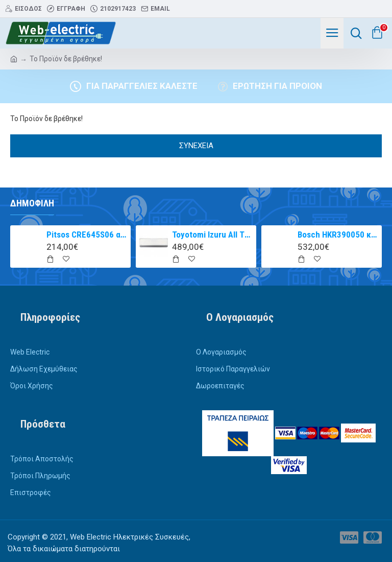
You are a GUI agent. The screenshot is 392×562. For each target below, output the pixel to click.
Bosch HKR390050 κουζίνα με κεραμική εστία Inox (338, 235)
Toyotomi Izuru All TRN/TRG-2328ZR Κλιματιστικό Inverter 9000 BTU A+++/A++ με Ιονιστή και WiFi (213, 235)
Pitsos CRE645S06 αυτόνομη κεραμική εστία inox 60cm (87, 235)
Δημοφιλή (32, 203)
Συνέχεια (196, 146)
